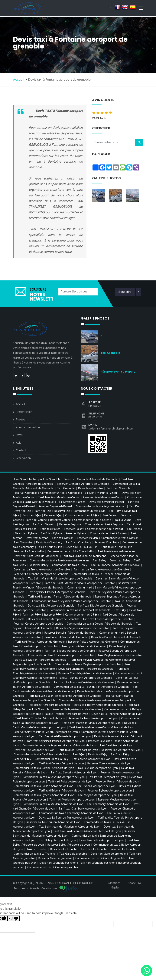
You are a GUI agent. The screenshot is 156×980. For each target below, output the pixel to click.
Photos (20, 420)
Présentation (24, 412)
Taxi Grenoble (110, 353)
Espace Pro (134, 883)
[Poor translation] (14, 918)
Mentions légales (114, 885)
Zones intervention (28, 427)
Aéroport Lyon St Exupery (118, 372)
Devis (19, 435)
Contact (21, 451)
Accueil (19, 80)
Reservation (23, 458)
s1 (102, 336)
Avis (18, 443)
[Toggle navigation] (141, 9)
